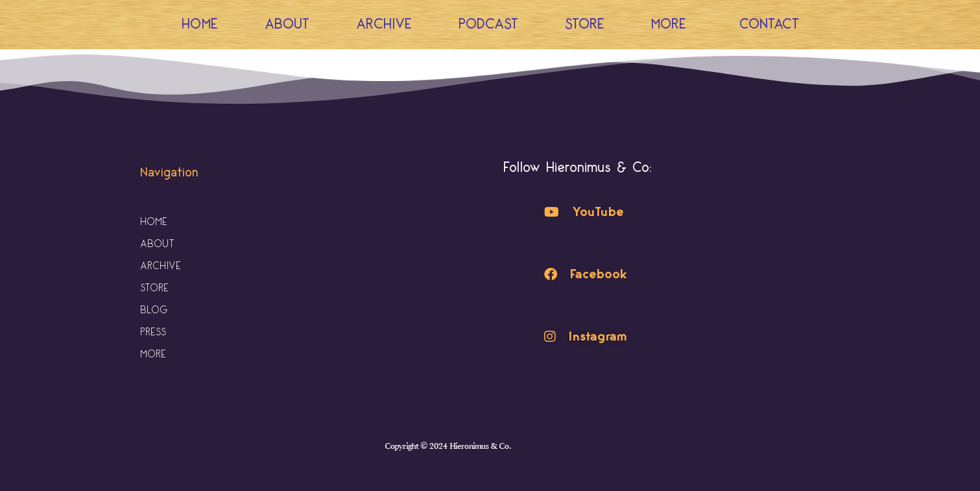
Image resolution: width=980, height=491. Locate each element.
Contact (769, 24)
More (672, 24)
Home (200, 24)
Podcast (488, 24)
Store (585, 24)
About (287, 24)
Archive (384, 24)
